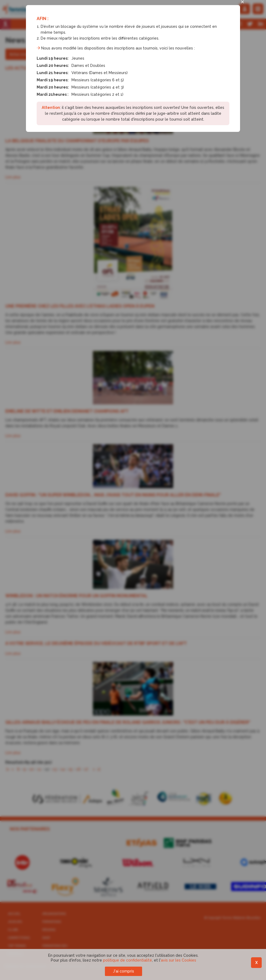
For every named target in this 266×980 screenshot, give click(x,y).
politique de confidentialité (128, 960)
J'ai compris (123, 971)
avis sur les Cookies (178, 960)
